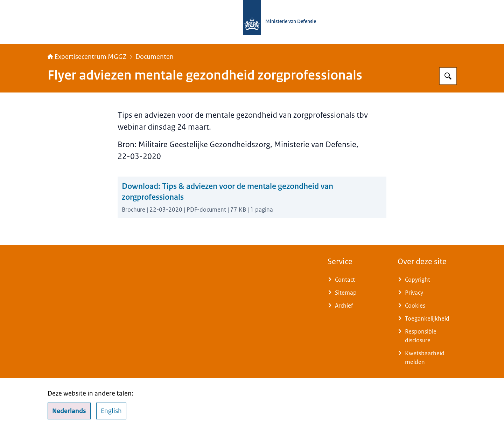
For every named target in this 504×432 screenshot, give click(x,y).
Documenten (155, 57)
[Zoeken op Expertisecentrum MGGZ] (448, 76)
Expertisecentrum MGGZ (87, 57)
